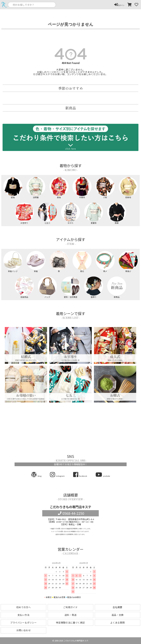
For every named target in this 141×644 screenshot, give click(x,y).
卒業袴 (82, 188)
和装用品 (24, 287)
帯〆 (105, 262)
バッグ (47, 287)
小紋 (105, 188)
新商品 (117, 287)
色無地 (128, 188)
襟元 (82, 262)
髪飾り (94, 287)
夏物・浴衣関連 (70, 287)
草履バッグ (13, 262)
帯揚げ (128, 262)
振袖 (59, 188)
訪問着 (36, 188)
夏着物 (94, 213)
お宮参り (24, 213)
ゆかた (70, 213)
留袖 (13, 188)
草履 (36, 262)
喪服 (117, 213)
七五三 (47, 213)
